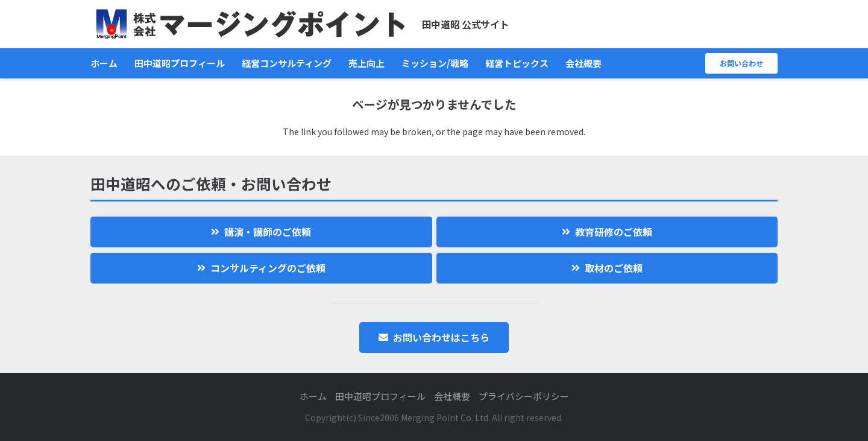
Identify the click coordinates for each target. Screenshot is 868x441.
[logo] (250, 24)
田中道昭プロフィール (380, 396)
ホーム (313, 396)
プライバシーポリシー (524, 396)
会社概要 (452, 396)
